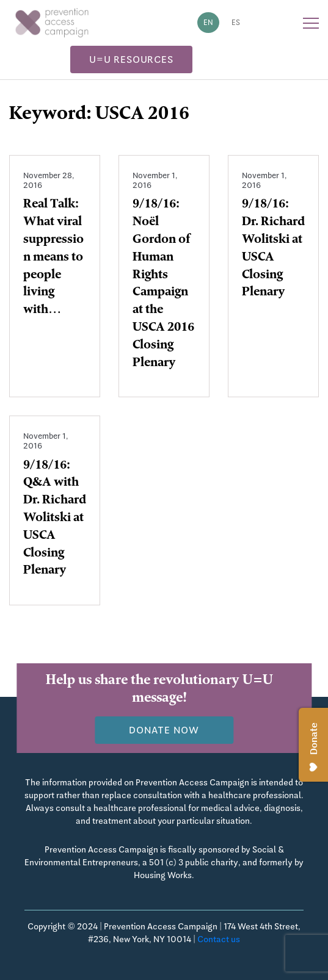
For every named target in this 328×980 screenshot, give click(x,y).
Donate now (164, 730)
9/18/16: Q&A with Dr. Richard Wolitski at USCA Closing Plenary (55, 519)
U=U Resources (131, 59)
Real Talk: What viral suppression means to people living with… (53, 258)
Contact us (219, 939)
